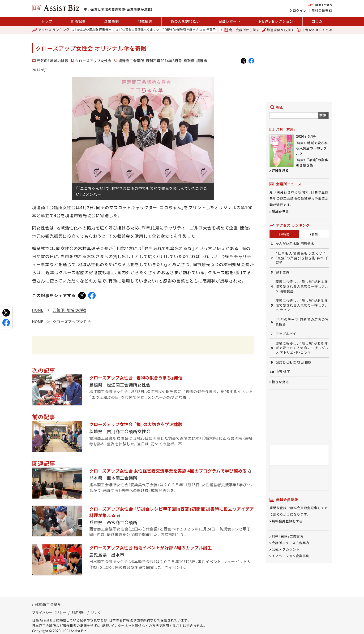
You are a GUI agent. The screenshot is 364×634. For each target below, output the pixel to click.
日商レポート (229, 21)
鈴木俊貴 (283, 272)
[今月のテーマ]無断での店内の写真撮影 (302, 322)
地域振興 (145, 21)
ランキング (51, 30)
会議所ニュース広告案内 (291, 543)
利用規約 (79, 612)
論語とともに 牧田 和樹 (294, 362)
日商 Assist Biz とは (314, 30)
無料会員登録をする (287, 521)
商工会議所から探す (242, 30)
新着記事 (78, 21)
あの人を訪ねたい (185, 21)
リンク (96, 612)
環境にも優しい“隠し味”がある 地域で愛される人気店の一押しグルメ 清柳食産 (302, 286)
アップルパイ (286, 334)
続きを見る (280, 382)
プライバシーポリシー (49, 612)
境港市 (202, 61)
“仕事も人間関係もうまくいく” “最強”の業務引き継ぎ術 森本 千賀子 (168, 30)
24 (284, 234)
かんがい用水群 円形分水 (94, 30)
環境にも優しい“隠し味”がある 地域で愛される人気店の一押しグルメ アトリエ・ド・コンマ (302, 348)
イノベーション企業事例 (291, 556)
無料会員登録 (322, 10)
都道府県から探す (278, 30)
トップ (47, 21)
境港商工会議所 (131, 61)
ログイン (300, 10)
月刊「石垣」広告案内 (288, 536)
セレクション (276, 21)
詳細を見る (280, 170)
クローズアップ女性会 (93, 61)
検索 (323, 115)
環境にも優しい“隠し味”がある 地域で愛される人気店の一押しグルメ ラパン (302, 305)
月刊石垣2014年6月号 (164, 61)
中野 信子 (283, 372)
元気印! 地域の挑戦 (53, 61)
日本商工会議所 (48, 604)
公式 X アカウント (286, 549)
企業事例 (111, 21)
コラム (317, 21)
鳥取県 (189, 61)
